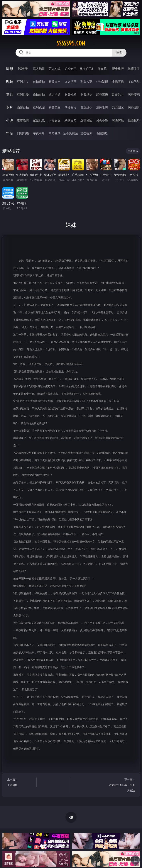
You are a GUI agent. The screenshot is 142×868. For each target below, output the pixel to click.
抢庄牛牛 (134, 69)
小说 (9, 120)
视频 (9, 81)
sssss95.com (71, 43)
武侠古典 (70, 120)
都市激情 (23, 120)
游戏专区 (70, 69)
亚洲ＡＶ (23, 82)
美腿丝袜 (86, 107)
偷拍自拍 (39, 94)
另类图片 (134, 107)
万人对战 (55, 69)
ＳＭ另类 (134, 82)
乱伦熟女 (118, 94)
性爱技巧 (134, 120)
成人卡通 (55, 94)
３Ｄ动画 (70, 82)
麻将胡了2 (86, 69)
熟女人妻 (86, 82)
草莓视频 (55, 133)
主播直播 (118, 82)
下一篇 (121, 785)
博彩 (9, 68)
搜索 (119, 53)
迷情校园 (86, 120)
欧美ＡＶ (55, 82)
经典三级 (102, 94)
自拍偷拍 (39, 82)
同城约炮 (23, 133)
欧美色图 (55, 107)
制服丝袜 (86, 94)
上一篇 (21, 783)
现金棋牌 (118, 69)
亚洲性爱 (23, 94)
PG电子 (23, 69)
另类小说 (102, 120)
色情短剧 (102, 133)
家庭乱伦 (39, 120)
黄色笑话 (118, 120)
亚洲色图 (39, 107)
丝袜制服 (102, 82)
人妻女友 (55, 120)
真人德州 (39, 69)
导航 (9, 133)
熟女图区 (118, 107)
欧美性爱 (70, 94)
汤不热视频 (70, 133)
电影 (9, 94)
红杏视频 (86, 133)
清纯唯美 (102, 107)
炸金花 (102, 69)
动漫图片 (70, 107)
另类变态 (134, 94)
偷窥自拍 (23, 107)
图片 (9, 107)
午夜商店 (39, 133)
